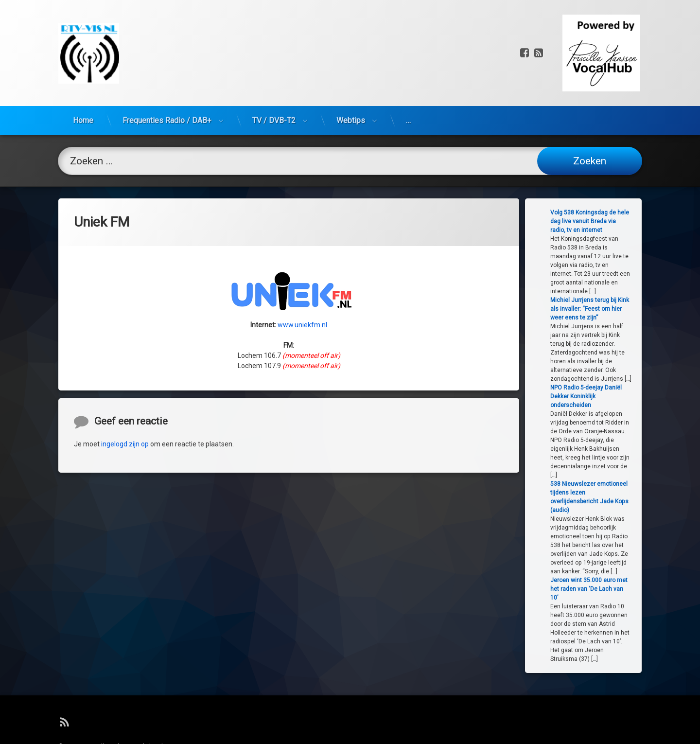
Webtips (351, 57)
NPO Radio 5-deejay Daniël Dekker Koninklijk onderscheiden (626, 396)
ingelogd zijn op (125, 510)
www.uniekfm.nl (302, 259)
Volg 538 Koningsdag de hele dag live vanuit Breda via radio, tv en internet (630, 221)
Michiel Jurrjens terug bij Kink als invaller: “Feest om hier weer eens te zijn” (630, 309)
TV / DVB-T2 (274, 57)
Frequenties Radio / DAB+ (167, 57)
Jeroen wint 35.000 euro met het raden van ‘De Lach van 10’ (629, 589)
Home (83, 57)
